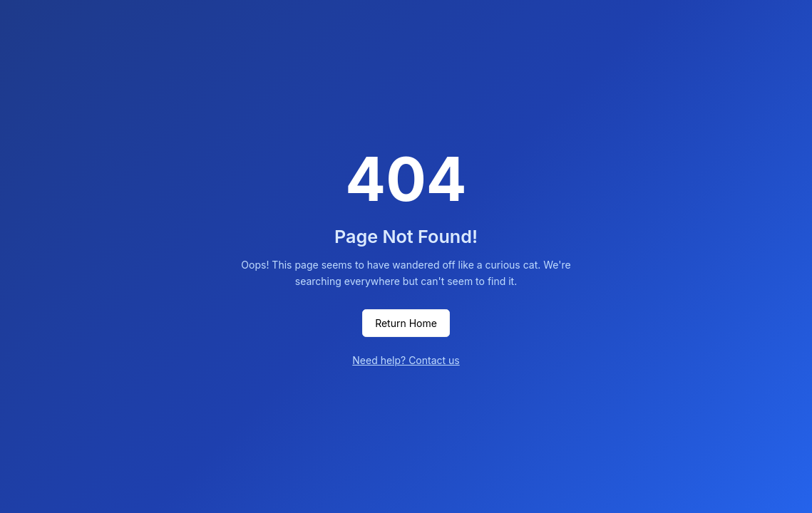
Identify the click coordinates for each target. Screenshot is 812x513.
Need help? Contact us (406, 360)
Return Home (406, 323)
